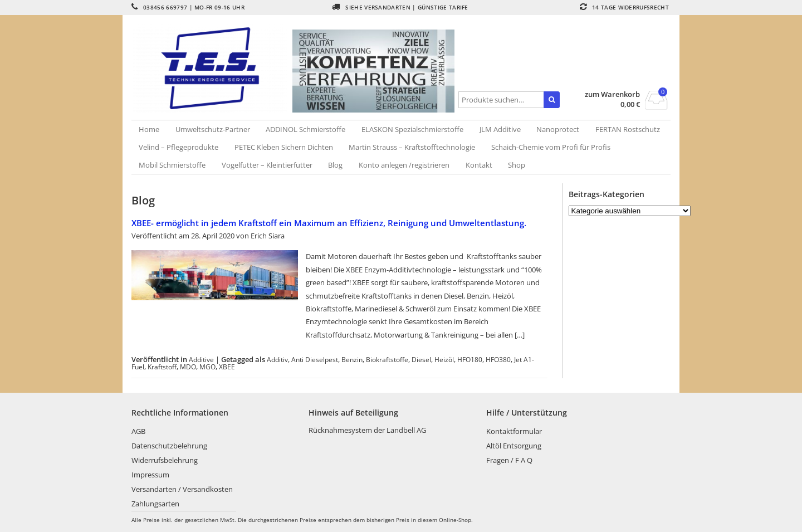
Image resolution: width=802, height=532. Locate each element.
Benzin (352, 359)
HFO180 (470, 359)
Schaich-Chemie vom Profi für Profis (551, 147)
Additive (201, 359)
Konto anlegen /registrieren (404, 165)
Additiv (277, 359)
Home (149, 129)
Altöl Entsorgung (514, 446)
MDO (188, 367)
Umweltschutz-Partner (213, 129)
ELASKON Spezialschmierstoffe (412, 129)
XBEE (227, 367)
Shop (517, 165)
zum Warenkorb (612, 94)
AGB (138, 431)
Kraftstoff (162, 367)
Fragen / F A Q (509, 460)
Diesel (421, 359)
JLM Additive (500, 129)
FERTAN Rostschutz (628, 129)
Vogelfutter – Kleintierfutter (267, 165)
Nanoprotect (558, 129)
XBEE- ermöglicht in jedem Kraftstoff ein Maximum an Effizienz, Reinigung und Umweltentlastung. (329, 223)
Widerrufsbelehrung (165, 460)
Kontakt (479, 165)
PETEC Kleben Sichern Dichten (284, 147)
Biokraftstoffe (387, 359)
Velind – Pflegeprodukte (179, 147)
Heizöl (444, 359)
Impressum (150, 475)
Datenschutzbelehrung (169, 446)
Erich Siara (268, 236)
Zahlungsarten (155, 504)
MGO (207, 367)
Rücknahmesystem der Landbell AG (367, 430)
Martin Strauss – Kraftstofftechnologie (412, 147)
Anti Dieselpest (315, 359)
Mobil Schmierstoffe (172, 165)
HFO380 (498, 359)
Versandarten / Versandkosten (182, 489)
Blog (335, 165)
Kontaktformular (514, 431)
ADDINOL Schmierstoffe (305, 129)
